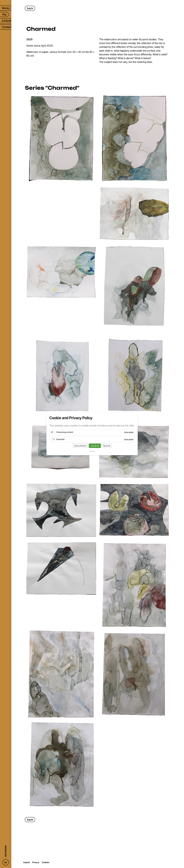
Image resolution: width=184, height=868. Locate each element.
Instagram (6, 851)
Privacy (36, 862)
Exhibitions (8, 21)
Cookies (45, 862)
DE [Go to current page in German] (6, 862)
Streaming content (65, 432)
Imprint (27, 862)
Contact (7, 27)
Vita (4, 14)
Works (6, 8)
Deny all (106, 446)
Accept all (95, 446)
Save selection (80, 446)
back (30, 8)
